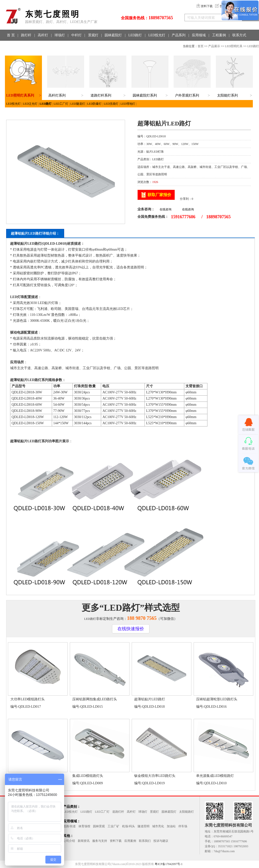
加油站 (171, 826)
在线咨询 (166, 209)
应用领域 (199, 35)
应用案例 (130, 841)
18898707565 (161, 18)
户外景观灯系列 (187, 95)
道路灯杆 (118, 812)
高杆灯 (43, 35)
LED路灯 (135, 35)
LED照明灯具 (234, 46)
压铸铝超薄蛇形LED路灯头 (217, 699)
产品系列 (179, 35)
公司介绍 (69, 841)
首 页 (11, 35)
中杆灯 (76, 35)
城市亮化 (158, 826)
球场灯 (60, 35)
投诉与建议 (161, 841)
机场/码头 (128, 826)
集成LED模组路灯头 (88, 776)
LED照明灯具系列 (20, 95)
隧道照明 (144, 826)
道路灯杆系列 (101, 95)
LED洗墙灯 (111, 104)
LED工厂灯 (61, 104)
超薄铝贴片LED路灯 (150, 699)
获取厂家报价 (159, 195)
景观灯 (93, 35)
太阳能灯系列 (227, 95)
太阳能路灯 (186, 812)
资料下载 (205, 6)
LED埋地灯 (128, 104)
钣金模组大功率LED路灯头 (155, 776)
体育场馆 (84, 826)
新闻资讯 (84, 841)
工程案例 (219, 35)
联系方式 (239, 35)
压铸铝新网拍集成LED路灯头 (95, 699)
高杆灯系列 (57, 95)
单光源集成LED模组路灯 (215, 776)
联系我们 (145, 841)
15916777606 (183, 217)
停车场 (183, 826)
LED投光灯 (157, 35)
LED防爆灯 (94, 104)
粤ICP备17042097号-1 (169, 864)
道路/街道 (69, 826)
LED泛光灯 (30, 104)
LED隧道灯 (78, 104)
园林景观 (99, 826)
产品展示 (214, 46)
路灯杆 (26, 35)
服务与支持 (100, 841)
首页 (201, 46)
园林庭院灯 (113, 35)
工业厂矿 (113, 826)
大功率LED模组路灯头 (28, 699)
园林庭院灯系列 (145, 95)
